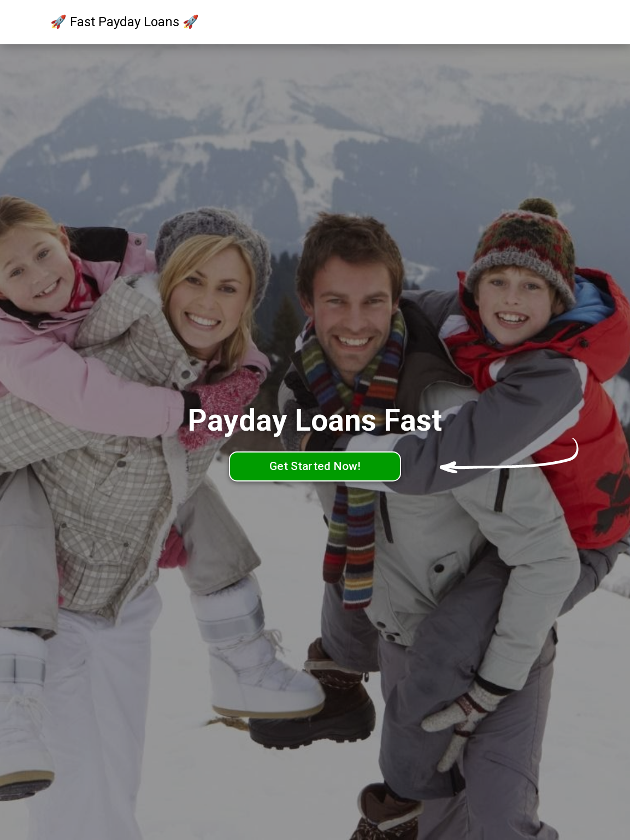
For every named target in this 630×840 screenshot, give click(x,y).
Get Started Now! (315, 466)
